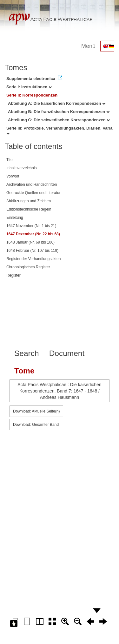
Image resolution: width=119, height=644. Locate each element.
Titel (10, 160)
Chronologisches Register (28, 267)
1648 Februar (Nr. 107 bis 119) (32, 251)
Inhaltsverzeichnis (21, 168)
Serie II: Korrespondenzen (32, 95)
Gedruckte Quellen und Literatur (33, 193)
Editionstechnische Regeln (29, 209)
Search (27, 353)
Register (13, 275)
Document (67, 353)
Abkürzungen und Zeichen (29, 201)
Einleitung (15, 218)
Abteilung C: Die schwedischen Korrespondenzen (59, 120)
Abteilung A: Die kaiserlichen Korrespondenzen (57, 103)
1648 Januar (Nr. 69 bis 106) (30, 242)
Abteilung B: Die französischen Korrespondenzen (59, 112)
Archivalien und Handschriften (32, 184)
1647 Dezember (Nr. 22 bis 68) (33, 234)
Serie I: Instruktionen (29, 87)
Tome (24, 371)
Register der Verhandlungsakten (33, 259)
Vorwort (13, 176)
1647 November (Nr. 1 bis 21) (31, 226)
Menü (88, 46)
